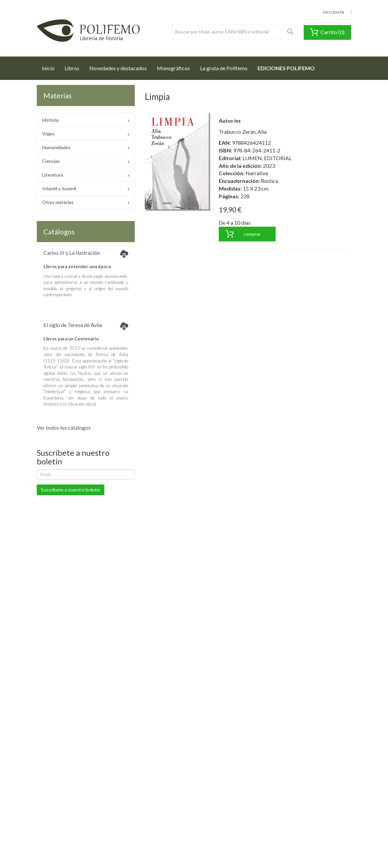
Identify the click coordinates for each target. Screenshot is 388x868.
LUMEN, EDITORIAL (267, 158)
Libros (72, 68)
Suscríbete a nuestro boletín (71, 490)
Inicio (51, 66)
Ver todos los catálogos (64, 427)
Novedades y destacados (118, 68)
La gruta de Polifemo (224, 68)
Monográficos (173, 68)
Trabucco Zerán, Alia (243, 132)
